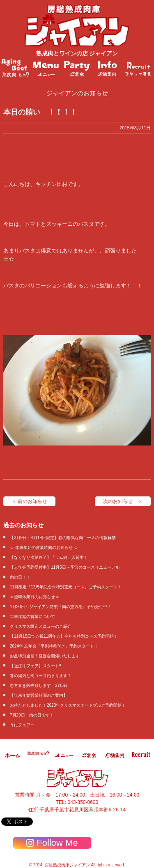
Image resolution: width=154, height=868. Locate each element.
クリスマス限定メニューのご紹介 (41, 626)
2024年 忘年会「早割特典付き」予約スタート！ (54, 646)
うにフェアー (22, 725)
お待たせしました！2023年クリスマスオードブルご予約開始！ (68, 705)
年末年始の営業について (32, 617)
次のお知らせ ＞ (123, 501)
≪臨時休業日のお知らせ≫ (34, 597)
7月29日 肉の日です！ (32, 715)
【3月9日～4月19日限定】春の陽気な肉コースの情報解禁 (63, 538)
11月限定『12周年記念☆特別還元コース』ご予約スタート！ (66, 587)
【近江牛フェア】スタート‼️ (36, 666)
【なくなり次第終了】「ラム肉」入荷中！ (49, 557)
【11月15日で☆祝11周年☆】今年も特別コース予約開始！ (64, 636)
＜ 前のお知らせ (29, 501)
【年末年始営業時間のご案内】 (39, 695)
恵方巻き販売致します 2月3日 (39, 685)
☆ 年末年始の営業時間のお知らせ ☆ (44, 548)
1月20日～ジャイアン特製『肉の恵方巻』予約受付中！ (61, 607)
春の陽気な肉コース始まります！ (41, 676)
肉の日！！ (20, 577)
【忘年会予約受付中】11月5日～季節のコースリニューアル (65, 567)
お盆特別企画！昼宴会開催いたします (45, 656)
